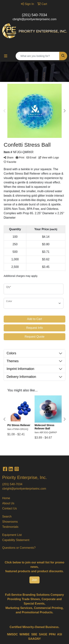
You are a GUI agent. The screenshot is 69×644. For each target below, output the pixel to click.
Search (7, 517)
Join (34, 580)
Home (6, 498)
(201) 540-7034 (34, 15)
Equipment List (12, 535)
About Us (8, 503)
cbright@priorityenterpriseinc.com (34, 19)
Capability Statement (16, 540)
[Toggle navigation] (6, 56)
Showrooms (10, 522)
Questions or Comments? (19, 548)
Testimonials (10, 527)
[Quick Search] (38, 56)
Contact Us (9, 508)
